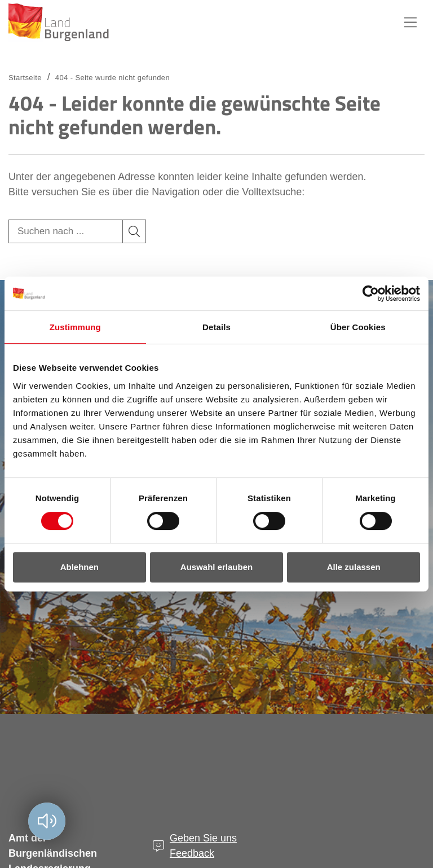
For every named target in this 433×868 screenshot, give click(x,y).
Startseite (25, 78)
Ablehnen (79, 567)
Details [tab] (216, 327)
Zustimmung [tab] (75, 327)
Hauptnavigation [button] (410, 23)
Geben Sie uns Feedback (203, 846)
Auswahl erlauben (216, 567)
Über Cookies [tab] (358, 327)
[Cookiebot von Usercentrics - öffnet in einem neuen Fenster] (371, 293)
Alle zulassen (354, 567)
